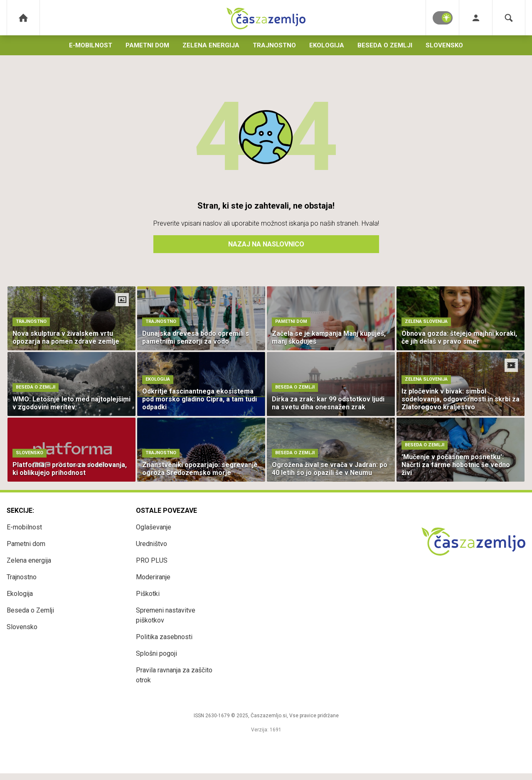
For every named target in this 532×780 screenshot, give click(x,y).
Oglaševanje (154, 527)
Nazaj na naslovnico (266, 244)
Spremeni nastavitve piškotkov (166, 615)
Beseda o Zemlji (385, 45)
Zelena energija (211, 45)
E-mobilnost (91, 45)
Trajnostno (274, 45)
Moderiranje (153, 577)
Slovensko (444, 45)
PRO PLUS (152, 560)
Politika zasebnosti (164, 637)
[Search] (509, 18)
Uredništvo (151, 544)
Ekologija (327, 45)
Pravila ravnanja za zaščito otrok (174, 675)
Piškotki (148, 594)
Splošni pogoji (156, 653)
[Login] (476, 18)
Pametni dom (147, 45)
